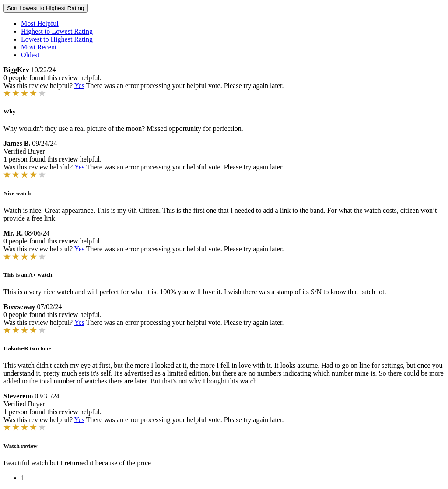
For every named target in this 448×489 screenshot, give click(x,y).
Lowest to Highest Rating (57, 39)
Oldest (30, 55)
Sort (45, 8)
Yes (79, 86)
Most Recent (39, 47)
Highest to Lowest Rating (57, 31)
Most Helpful (40, 23)
